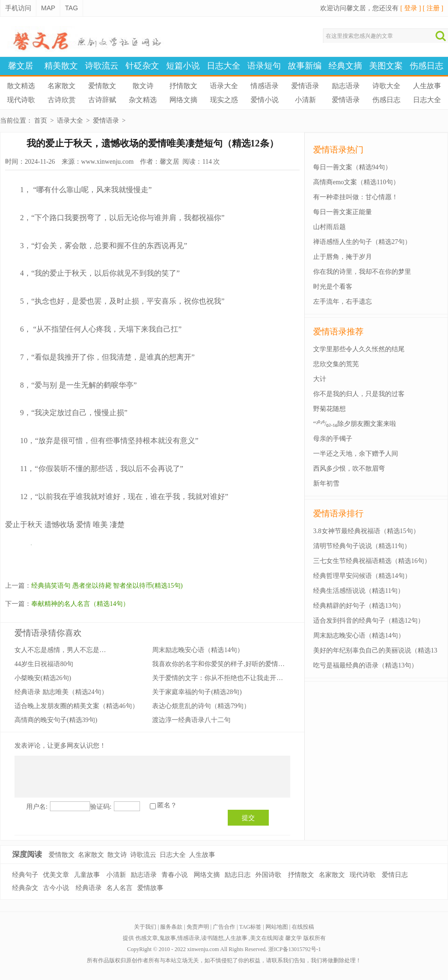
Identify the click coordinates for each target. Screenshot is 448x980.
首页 (41, 121)
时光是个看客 (333, 287)
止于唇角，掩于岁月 (343, 257)
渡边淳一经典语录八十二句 (191, 720)
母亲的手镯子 (333, 439)
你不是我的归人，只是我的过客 (359, 394)
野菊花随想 (329, 409)
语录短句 (264, 66)
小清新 (305, 100)
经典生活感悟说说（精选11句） (359, 591)
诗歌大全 (386, 86)
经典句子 (25, 875)
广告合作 (224, 927)
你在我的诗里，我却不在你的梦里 (362, 272)
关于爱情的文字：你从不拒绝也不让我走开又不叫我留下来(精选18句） (255, 678)
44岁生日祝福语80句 (44, 664)
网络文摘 (183, 100)
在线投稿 (303, 927)
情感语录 (265, 86)
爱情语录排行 (338, 514)
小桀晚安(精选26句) (43, 678)
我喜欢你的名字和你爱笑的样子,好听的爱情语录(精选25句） (239, 664)
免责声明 (198, 927)
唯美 (100, 525)
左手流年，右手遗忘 (343, 302)
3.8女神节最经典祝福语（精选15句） (366, 531)
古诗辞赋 (102, 100)
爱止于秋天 (24, 525)
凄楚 (117, 525)
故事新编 (305, 66)
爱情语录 (305, 86)
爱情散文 (102, 86)
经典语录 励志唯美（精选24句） (61, 692)
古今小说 (56, 888)
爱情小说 (265, 100)
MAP (48, 8)
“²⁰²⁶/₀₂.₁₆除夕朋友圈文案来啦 (355, 424)
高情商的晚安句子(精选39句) (56, 720)
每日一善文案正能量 (343, 212)
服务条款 (171, 927)
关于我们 (145, 927)
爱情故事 (150, 888)
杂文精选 (143, 100)
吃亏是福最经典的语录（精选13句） (365, 665)
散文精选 (21, 86)
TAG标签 (251, 927)
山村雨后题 (329, 227)
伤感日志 (427, 66)
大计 (320, 379)
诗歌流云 (102, 66)
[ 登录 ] (411, 8)
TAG (71, 8)
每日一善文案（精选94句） (352, 167)
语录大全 (224, 86)
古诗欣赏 (62, 100)
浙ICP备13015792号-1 (295, 949)
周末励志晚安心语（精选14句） (198, 650)
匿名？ (167, 805)
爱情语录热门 (338, 150)
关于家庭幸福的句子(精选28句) (197, 692)
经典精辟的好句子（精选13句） (359, 606)
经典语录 (89, 888)
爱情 (84, 525)
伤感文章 (147, 938)
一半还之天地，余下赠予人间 (356, 454)
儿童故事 (87, 875)
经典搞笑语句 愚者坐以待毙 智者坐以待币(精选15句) (107, 586)
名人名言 (119, 888)
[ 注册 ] (433, 8)
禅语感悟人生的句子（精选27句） (362, 242)
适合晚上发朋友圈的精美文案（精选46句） (77, 706)
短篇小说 (183, 66)
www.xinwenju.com (108, 162)
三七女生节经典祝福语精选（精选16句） (372, 561)
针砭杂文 (142, 66)
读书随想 (212, 938)
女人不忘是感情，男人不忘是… (60, 650)
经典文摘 (345, 66)
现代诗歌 (21, 100)
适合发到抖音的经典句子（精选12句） (369, 621)
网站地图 (277, 927)
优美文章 (56, 875)
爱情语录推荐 (338, 332)
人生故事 (427, 86)
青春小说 (175, 875)
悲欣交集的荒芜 (336, 364)
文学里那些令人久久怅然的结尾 (359, 349)
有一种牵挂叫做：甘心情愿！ (356, 197)
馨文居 (21, 66)
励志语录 (346, 86)
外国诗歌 (268, 875)
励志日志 (238, 875)
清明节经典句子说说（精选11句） (362, 546)
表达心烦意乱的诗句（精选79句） (201, 706)
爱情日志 (395, 875)
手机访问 (18, 8)
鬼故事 (168, 938)
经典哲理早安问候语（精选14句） (362, 576)
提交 (248, 818)
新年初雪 (326, 483)
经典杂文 (25, 888)
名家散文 (62, 86)
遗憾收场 (59, 525)
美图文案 (386, 66)
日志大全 (224, 66)
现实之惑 (224, 100)
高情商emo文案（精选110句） (356, 182)
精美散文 (61, 66)
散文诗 (143, 86)
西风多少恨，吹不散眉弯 (349, 469)
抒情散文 (183, 86)
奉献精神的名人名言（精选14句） (80, 604)
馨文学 (294, 938)
